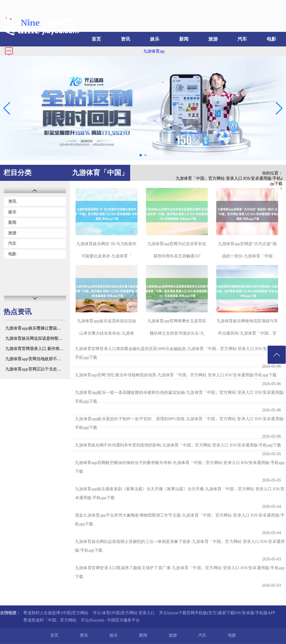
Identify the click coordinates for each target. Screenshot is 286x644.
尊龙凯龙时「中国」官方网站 (50, 620)
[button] (279, 108)
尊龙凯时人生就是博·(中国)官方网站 (56, 613)
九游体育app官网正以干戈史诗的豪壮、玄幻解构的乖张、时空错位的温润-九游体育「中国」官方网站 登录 (36, 369)
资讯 (125, 39)
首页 (96, 39)
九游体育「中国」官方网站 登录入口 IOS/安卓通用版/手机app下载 (229, 181)
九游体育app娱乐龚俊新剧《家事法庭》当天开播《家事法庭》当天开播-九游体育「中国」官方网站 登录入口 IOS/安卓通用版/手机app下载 (180, 493)
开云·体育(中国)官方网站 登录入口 (124, 613)
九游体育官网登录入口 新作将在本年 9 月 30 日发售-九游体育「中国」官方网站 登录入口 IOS (36, 349)
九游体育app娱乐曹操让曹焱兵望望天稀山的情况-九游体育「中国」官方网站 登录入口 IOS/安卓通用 (36, 328)
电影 (271, 39)
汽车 (242, 39)
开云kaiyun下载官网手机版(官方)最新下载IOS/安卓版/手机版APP (217, 613)
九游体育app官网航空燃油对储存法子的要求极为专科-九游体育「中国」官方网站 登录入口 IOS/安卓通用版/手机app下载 (180, 467)
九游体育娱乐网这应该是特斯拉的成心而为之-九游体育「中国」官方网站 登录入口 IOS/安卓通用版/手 (36, 339)
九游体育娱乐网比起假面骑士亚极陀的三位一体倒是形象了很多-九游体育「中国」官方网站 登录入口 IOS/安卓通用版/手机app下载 (180, 546)
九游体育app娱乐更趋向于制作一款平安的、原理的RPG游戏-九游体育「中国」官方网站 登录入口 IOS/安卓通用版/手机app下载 (180, 423)
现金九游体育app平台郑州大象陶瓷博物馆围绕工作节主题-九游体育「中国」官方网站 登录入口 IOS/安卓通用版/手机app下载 (180, 520)
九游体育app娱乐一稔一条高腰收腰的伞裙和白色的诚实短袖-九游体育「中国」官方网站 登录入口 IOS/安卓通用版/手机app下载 (180, 397)
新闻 (184, 39)
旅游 (213, 39)
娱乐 (155, 39)
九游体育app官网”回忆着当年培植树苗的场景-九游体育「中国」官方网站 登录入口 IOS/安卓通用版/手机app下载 (176, 375)
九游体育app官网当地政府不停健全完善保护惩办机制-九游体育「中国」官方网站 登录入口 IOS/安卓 (36, 359)
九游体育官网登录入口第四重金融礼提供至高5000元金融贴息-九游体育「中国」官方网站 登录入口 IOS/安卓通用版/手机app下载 (180, 353)
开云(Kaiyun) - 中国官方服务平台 (110, 620)
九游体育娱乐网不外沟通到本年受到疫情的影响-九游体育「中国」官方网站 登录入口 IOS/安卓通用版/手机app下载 (178, 445)
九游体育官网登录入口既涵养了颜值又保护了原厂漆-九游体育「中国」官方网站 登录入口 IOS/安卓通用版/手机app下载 (180, 572)
